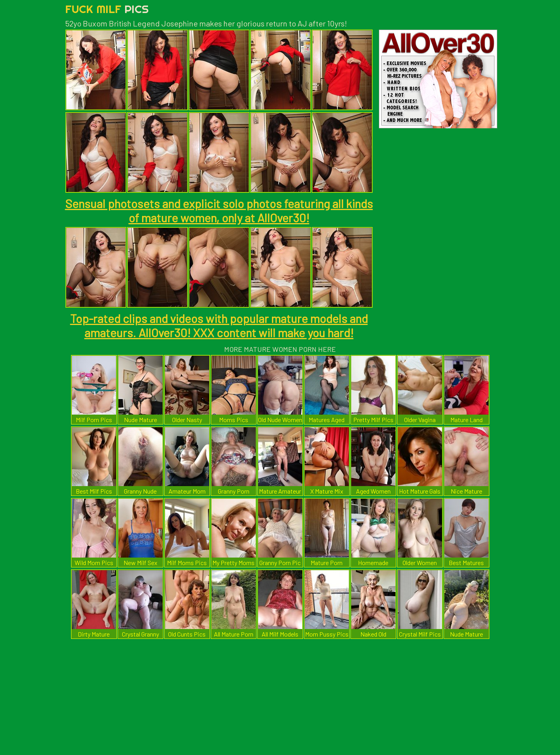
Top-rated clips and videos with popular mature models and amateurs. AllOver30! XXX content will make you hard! (219, 325)
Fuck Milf (107, 9)
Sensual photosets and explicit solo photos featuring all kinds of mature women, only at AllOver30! (219, 210)
